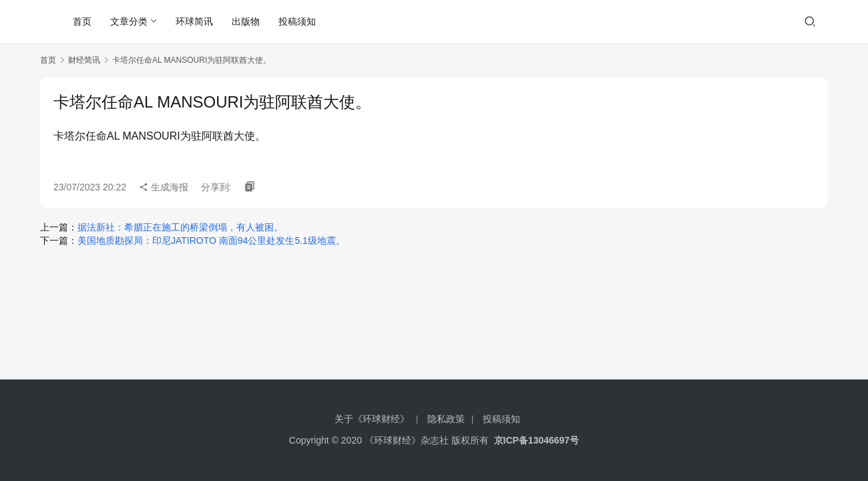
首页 (82, 21)
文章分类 (129, 21)
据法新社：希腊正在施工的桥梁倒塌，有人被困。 (180, 227)
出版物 (246, 21)
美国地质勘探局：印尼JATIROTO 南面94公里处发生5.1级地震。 (211, 240)
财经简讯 (84, 60)
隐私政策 (446, 419)
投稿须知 (297, 21)
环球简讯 (194, 21)
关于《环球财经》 (372, 419)
